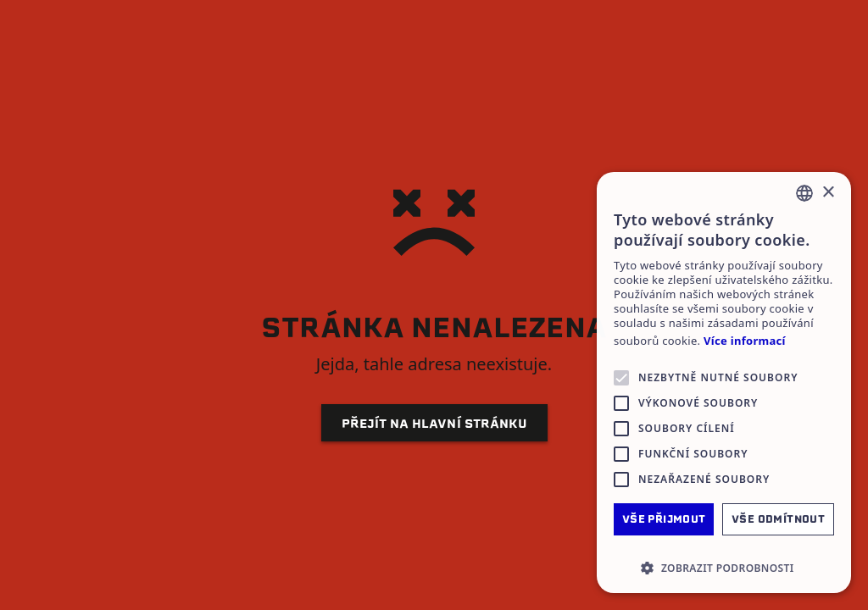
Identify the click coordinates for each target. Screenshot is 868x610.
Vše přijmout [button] (664, 519)
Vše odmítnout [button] (778, 519)
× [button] (828, 193)
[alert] (724, 383)
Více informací (745, 341)
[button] (724, 568)
